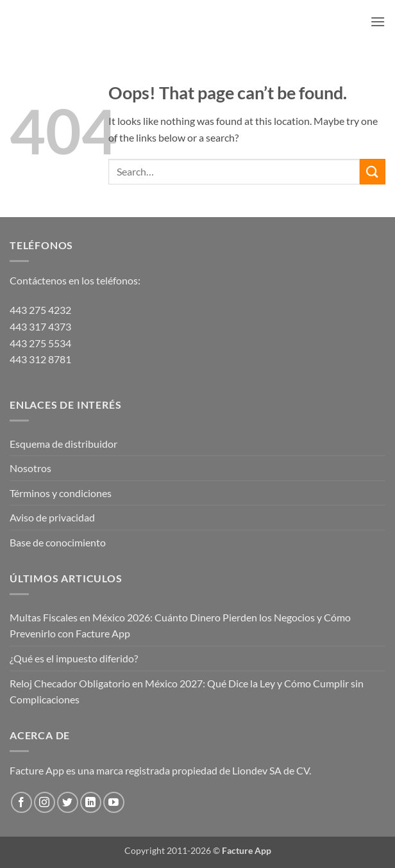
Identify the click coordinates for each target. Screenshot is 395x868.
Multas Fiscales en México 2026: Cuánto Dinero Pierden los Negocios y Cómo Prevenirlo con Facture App (180, 626)
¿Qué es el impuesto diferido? (74, 658)
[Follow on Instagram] (45, 802)
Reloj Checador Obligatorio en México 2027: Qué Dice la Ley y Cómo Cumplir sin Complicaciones (187, 692)
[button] (378, 21)
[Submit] (373, 171)
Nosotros (30, 468)
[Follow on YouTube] (114, 802)
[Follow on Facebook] (21, 802)
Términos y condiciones (61, 493)
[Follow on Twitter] (68, 802)
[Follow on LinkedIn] (91, 802)
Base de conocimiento (58, 542)
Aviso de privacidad (52, 517)
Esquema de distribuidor (63, 444)
